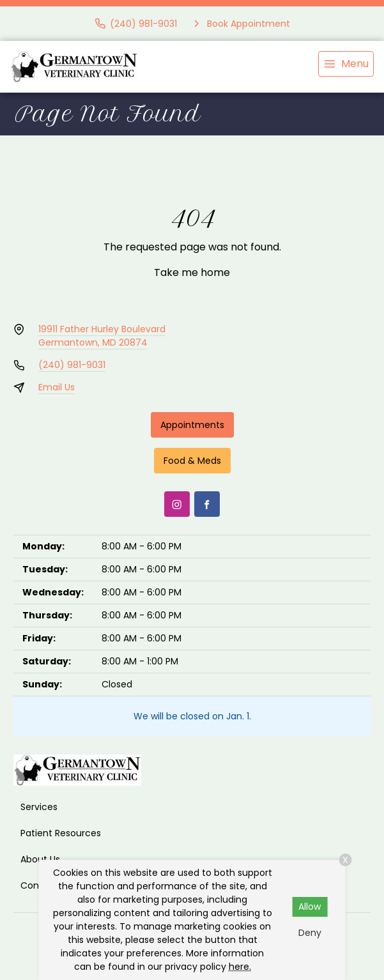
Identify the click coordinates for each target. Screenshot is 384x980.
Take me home (192, 272)
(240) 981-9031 (72, 365)
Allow (310, 907)
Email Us (57, 387)
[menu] (346, 64)
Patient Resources (61, 833)
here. (240, 967)
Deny (310, 933)
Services (39, 807)
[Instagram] (177, 504)
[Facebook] (207, 504)
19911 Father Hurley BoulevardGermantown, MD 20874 (102, 336)
